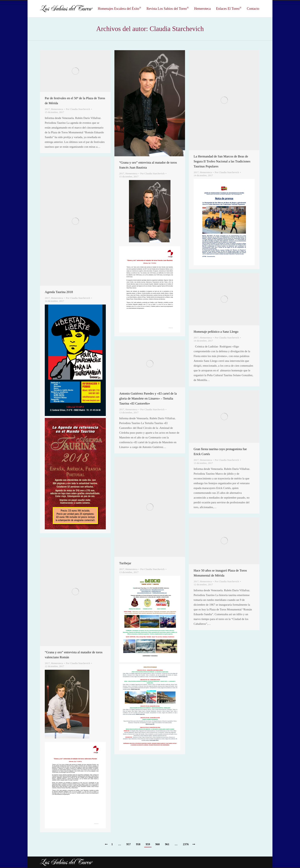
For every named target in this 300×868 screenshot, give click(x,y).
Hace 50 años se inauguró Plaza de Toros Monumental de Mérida (220, 573)
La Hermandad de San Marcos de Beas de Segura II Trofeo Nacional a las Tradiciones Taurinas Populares (222, 161)
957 (129, 844)
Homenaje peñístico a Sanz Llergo (216, 332)
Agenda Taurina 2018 (59, 292)
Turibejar (125, 563)
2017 (47, 109)
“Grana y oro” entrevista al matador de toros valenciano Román (74, 655)
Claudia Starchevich (177, 29)
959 (148, 844)
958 (138, 844)
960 (158, 844)
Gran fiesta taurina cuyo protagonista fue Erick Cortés (220, 452)
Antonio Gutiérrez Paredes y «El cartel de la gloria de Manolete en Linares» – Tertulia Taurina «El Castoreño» (148, 398)
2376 (186, 844)
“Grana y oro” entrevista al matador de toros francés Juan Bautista (148, 165)
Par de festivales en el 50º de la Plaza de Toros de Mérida (75, 101)
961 (167, 844)
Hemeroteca (57, 109)
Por (78, 109)
